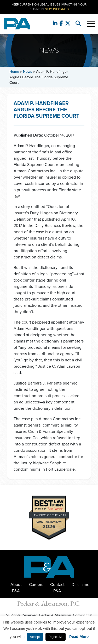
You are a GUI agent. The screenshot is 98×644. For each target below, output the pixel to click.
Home (14, 72)
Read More (79, 637)
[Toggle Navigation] (91, 24)
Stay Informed (57, 9)
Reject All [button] (56, 637)
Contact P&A (57, 588)
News (28, 72)
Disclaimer (81, 585)
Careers (36, 585)
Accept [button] (35, 637)
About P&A (16, 588)
